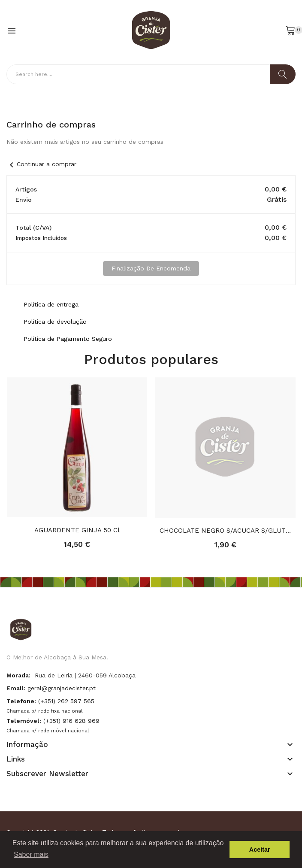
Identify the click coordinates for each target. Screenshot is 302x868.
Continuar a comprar (41, 164)
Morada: (18, 675)
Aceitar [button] (260, 850)
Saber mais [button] (31, 854)
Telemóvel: (24, 721)
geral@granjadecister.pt (62, 688)
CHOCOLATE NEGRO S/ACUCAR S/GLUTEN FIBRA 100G (225, 531)
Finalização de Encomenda (151, 268)
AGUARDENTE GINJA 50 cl (77, 530)
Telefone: (21, 701)
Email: (16, 688)
